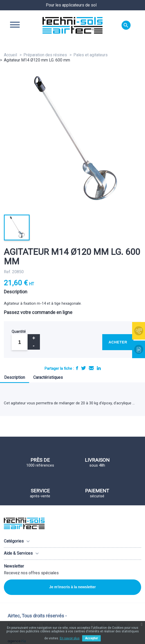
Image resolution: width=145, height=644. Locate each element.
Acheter (118, 342)
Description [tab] (15, 377)
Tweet (83, 368)
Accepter (91, 638)
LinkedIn (99, 368)
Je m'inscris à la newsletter (72, 587)
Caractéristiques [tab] (48, 377)
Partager (77, 368)
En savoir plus (70, 638)
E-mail (91, 368)
